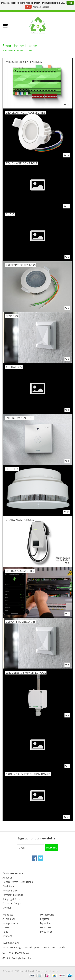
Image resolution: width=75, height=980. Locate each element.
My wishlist (46, 932)
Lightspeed (53, 971)
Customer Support (13, 903)
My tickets (46, 927)
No (28, 7)
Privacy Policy (10, 891)
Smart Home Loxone (21, 51)
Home (6, 51)
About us (7, 878)
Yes (70, 3)
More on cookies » (42, 7)
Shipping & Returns (13, 899)
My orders (46, 923)
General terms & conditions (18, 882)
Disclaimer (8, 886)
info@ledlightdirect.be (19, 958)
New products (10, 923)
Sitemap (7, 908)
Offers (6, 927)
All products (9, 919)
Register (45, 919)
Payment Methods (13, 895)
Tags (5, 932)
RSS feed (7, 936)
